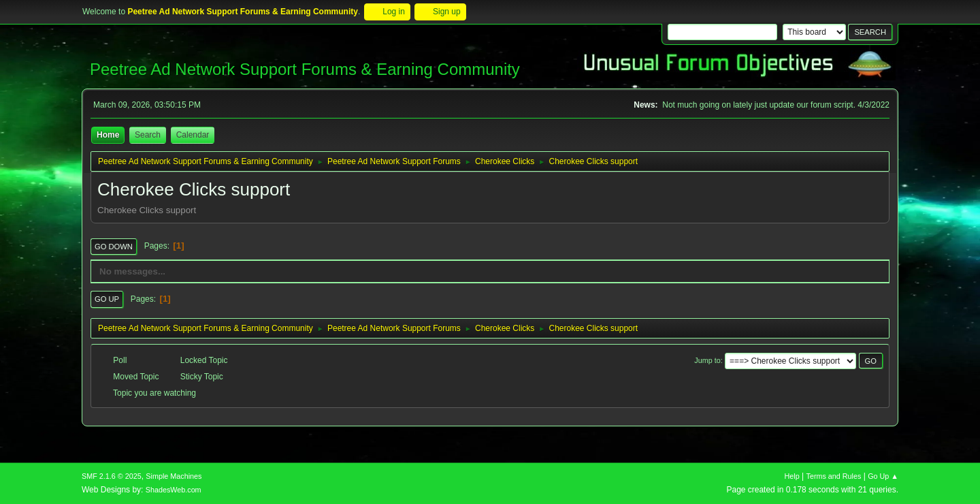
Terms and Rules (834, 476)
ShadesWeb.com (174, 490)
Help (792, 476)
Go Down (114, 247)
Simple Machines (174, 476)
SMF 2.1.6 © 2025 (112, 476)
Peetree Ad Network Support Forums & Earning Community (305, 69)
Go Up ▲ (883, 476)
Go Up (107, 299)
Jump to (707, 360)
